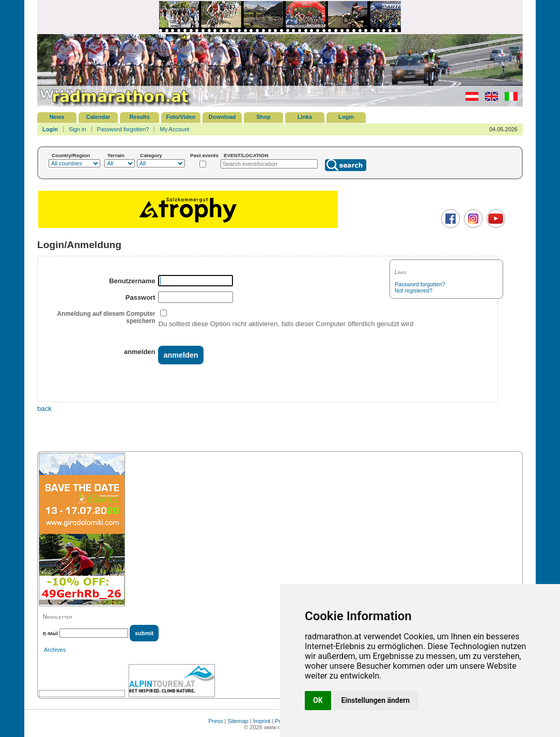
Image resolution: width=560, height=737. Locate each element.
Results (139, 117)
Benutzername (132, 281)
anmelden (139, 352)
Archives (55, 650)
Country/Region (71, 155)
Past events (204, 155)
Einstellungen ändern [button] (376, 700)
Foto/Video (181, 117)
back (44, 409)
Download (222, 117)
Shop (263, 117)
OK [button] (318, 700)
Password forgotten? (123, 129)
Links (305, 117)
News (57, 117)
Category (151, 155)
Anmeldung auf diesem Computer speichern (106, 317)
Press (215, 721)
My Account (174, 129)
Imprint (262, 721)
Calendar (98, 117)
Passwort (141, 297)
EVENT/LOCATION (246, 155)
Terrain (116, 155)
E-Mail (50, 633)
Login (346, 117)
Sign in (77, 129)
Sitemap (238, 721)
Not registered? (414, 290)
